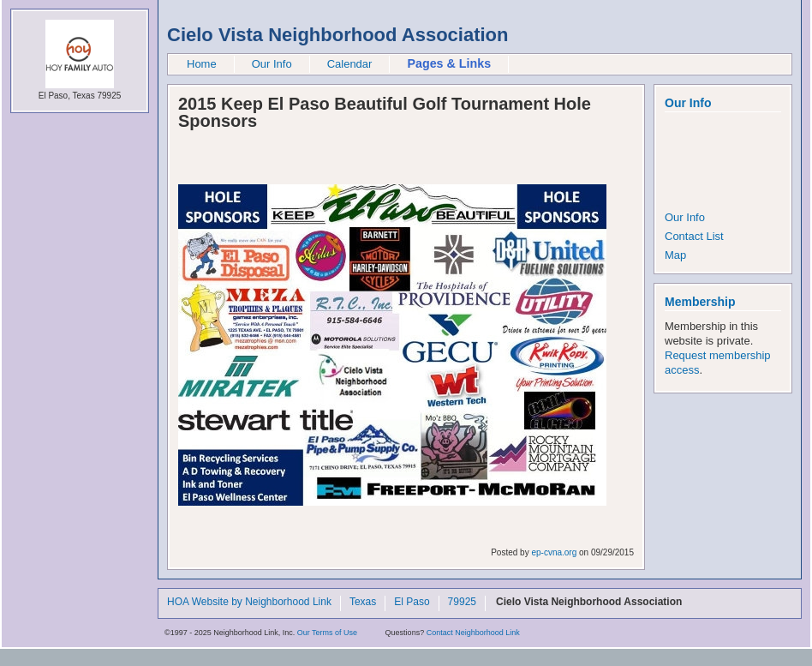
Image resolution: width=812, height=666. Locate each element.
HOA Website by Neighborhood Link (249, 603)
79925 (462, 603)
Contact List (694, 236)
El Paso (412, 603)
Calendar (350, 64)
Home (202, 64)
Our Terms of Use (327, 633)
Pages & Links (449, 63)
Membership (700, 302)
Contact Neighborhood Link (473, 633)
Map (675, 255)
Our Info (272, 64)
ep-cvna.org (554, 552)
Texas (363, 603)
